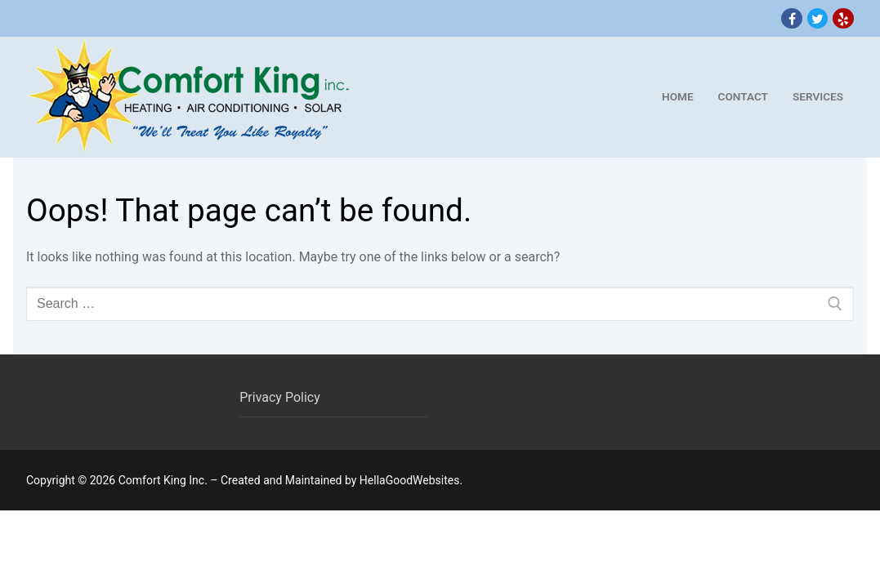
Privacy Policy (280, 397)
